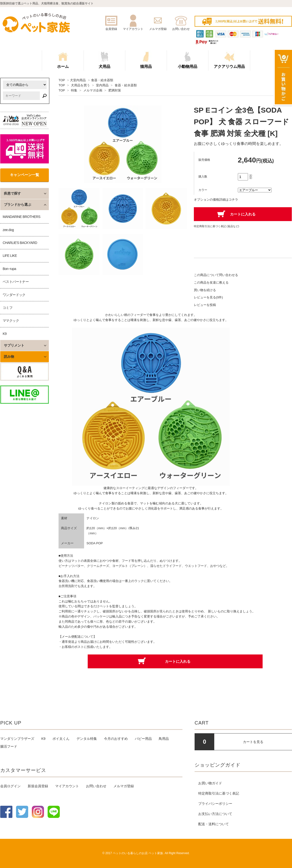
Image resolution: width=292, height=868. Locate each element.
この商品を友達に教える (211, 282)
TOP (62, 80)
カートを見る (253, 742)
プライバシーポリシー (215, 804)
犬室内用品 (78, 80)
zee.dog (8, 230)
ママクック (11, 321)
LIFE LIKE (10, 256)
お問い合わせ (96, 786)
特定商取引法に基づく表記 (219, 793)
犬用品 (104, 60)
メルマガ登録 (124, 786)
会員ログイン (10, 786)
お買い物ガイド (210, 783)
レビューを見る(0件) (208, 297)
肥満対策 (115, 90)
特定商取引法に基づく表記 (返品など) (216, 226)
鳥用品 (164, 739)
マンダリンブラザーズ (17, 739)
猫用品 (146, 60)
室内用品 (102, 85)
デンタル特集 (87, 739)
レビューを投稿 (205, 305)
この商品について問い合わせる (216, 275)
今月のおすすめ (116, 739)
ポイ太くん (61, 739)
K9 (5, 334)
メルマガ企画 (93, 90)
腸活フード (9, 746)
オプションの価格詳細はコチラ (216, 200)
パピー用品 (143, 739)
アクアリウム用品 (229, 60)
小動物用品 (188, 60)
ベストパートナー (16, 282)
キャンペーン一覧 (25, 175)
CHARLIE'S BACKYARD (20, 243)
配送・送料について (214, 824)
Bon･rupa (9, 269)
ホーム (63, 60)
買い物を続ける (205, 290)
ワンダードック (14, 295)
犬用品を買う (80, 85)
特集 (74, 90)
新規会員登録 (38, 786)
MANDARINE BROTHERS (21, 217)
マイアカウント (67, 786)
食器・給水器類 (102, 80)
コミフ (8, 308)
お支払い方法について (215, 814)
